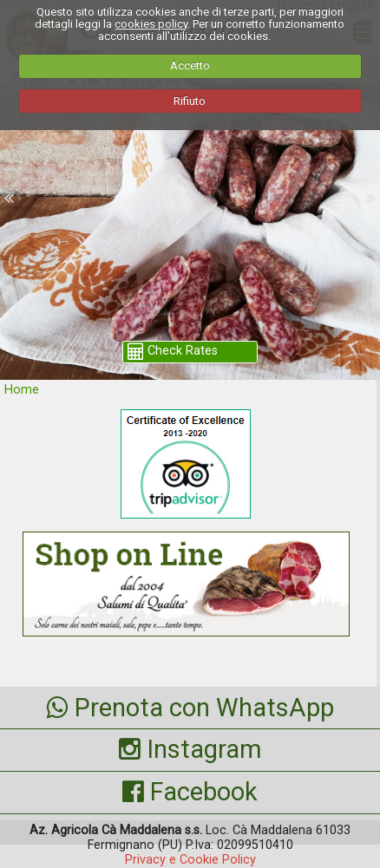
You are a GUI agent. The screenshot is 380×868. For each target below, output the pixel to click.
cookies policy (151, 24)
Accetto (190, 65)
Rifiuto (190, 101)
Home (22, 390)
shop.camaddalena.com (191, 175)
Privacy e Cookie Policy (190, 860)
